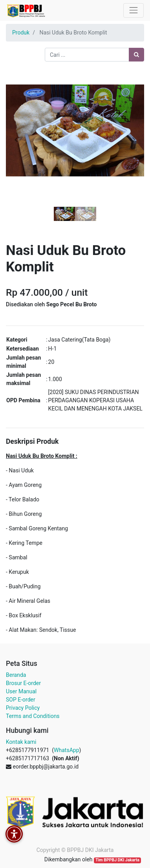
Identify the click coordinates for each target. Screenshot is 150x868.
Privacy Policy (23, 708)
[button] (16, 140)
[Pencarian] (136, 55)
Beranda (16, 675)
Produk (21, 33)
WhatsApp (66, 750)
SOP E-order (21, 700)
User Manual (21, 691)
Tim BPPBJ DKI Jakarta (117, 860)
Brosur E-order (23, 683)
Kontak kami (21, 742)
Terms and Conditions (33, 716)
